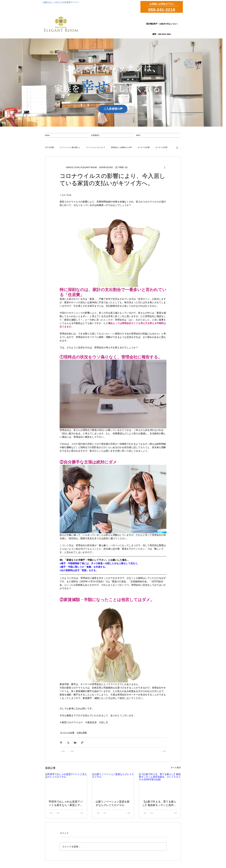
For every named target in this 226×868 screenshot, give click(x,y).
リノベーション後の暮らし (70, 147)
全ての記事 (50, 147)
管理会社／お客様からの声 (121, 147)
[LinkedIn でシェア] (75, 742)
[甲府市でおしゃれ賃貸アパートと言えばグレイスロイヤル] (66, 785)
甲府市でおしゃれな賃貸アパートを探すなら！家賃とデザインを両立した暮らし (66, 804)
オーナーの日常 (161, 147)
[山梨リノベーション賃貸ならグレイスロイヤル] (113, 785)
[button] (177, 148)
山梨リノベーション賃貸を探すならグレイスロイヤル (113, 803)
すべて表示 (176, 768)
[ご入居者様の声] (113, 109)
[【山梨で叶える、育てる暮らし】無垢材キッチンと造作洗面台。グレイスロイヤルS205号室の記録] (160, 785)
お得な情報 (82, 733)
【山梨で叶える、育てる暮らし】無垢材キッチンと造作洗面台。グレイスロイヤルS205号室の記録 (160, 804)
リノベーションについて (96, 147)
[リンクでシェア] (82, 742)
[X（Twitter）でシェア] (68, 742)
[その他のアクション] (165, 167)
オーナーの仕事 (144, 147)
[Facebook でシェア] (61, 742)
